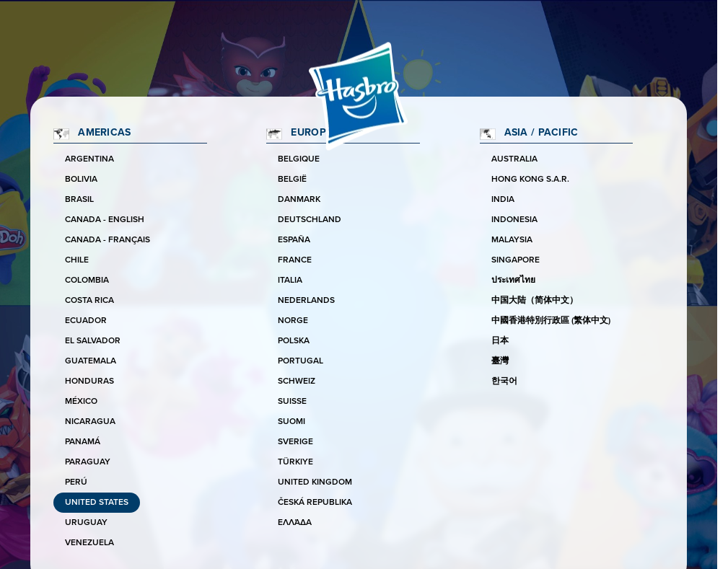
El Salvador (93, 341)
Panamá (83, 442)
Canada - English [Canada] (105, 220)
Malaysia (512, 240)
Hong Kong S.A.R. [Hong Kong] (530, 179)
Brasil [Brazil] (79, 199)
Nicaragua (90, 422)
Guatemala (91, 361)
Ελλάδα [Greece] (295, 522)
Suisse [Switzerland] (292, 401)
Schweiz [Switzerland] (297, 381)
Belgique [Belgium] (299, 159)
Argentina (89, 159)
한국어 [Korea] (504, 381)
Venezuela (89, 543)
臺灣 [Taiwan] (500, 361)
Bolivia (81, 179)
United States (97, 502)
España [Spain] (294, 240)
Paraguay (88, 462)
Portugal (301, 361)
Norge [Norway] (293, 321)
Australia (514, 159)
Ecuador (86, 321)
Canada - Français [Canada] (108, 240)
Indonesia (514, 220)
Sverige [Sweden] (295, 442)
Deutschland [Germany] (310, 220)
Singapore (516, 260)
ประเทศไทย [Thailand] (513, 280)
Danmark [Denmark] (299, 199)
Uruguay (86, 522)
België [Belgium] (292, 179)
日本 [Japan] (500, 341)
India (503, 199)
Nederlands (306, 300)
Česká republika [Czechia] (315, 502)
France (295, 260)
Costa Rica (89, 300)
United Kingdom (315, 482)
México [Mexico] (81, 401)
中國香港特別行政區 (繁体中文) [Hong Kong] (551, 321)
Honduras (89, 381)
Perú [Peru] (76, 482)
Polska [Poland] (294, 341)
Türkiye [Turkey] (295, 462)
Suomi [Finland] (291, 422)
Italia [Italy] (290, 280)
